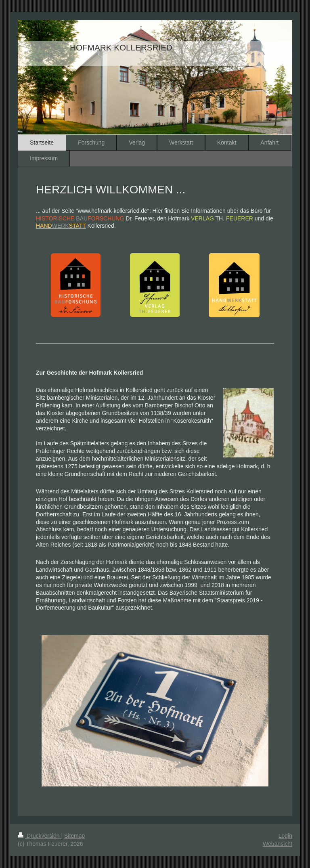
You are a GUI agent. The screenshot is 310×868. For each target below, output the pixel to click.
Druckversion (39, 836)
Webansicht (278, 844)
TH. (220, 218)
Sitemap (74, 836)
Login (285, 836)
